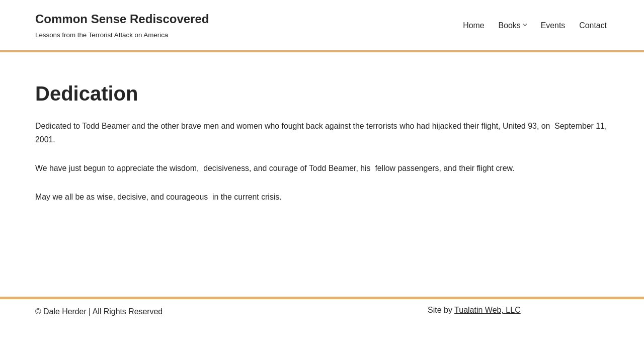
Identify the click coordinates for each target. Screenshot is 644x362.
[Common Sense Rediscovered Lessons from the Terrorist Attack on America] (122, 25)
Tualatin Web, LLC (488, 348)
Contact (593, 25)
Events (553, 25)
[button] (525, 25)
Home (473, 25)
